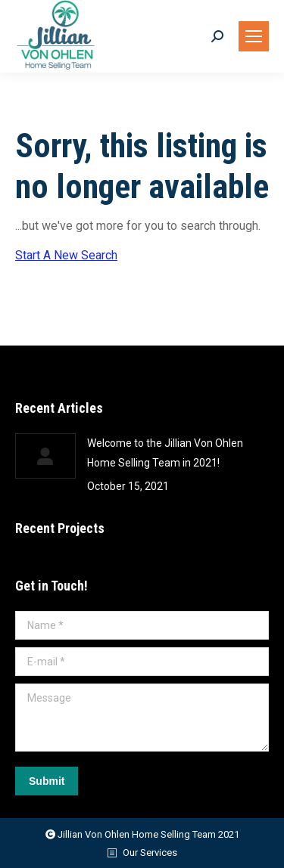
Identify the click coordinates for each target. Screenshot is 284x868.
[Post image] (45, 456)
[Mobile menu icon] (254, 36)
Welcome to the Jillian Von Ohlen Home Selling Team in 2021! (165, 453)
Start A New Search (66, 255)
